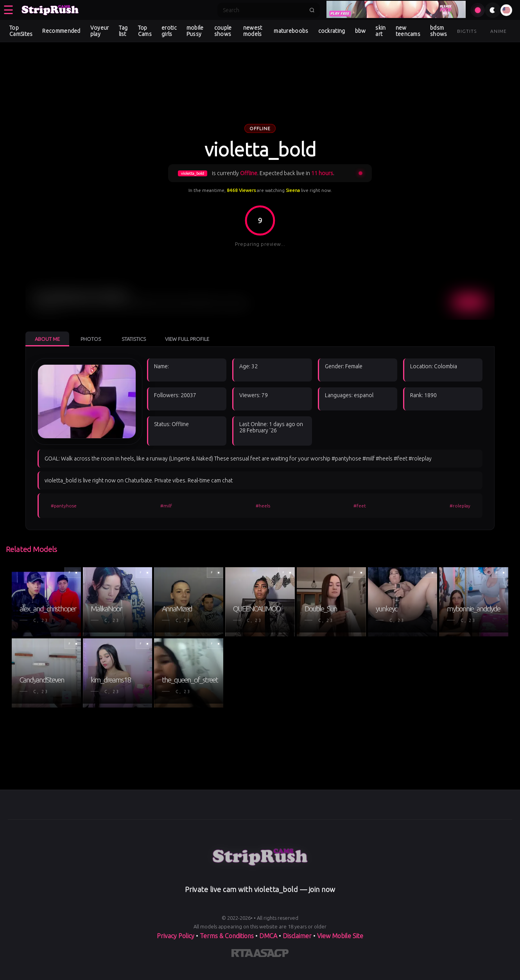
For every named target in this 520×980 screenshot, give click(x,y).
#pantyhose (64, 506)
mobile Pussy (195, 31)
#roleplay (460, 506)
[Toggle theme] (493, 10)
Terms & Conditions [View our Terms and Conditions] (227, 936)
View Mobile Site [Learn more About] (340, 936)
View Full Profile (187, 339)
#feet (360, 506)
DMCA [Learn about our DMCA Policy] (268, 936)
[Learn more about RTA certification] (242, 955)
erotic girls (169, 31)
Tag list (123, 31)
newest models (253, 31)
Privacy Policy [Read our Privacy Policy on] (176, 936)
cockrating (332, 31)
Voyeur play (100, 31)
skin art (380, 31)
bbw (360, 31)
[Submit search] (312, 10)
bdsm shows (439, 31)
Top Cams (145, 31)
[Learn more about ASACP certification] (271, 955)
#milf (166, 506)
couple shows (223, 31)
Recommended (61, 31)
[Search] (264, 10)
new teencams (408, 31)
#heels (263, 506)
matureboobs (291, 31)
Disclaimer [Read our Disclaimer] (297, 936)
